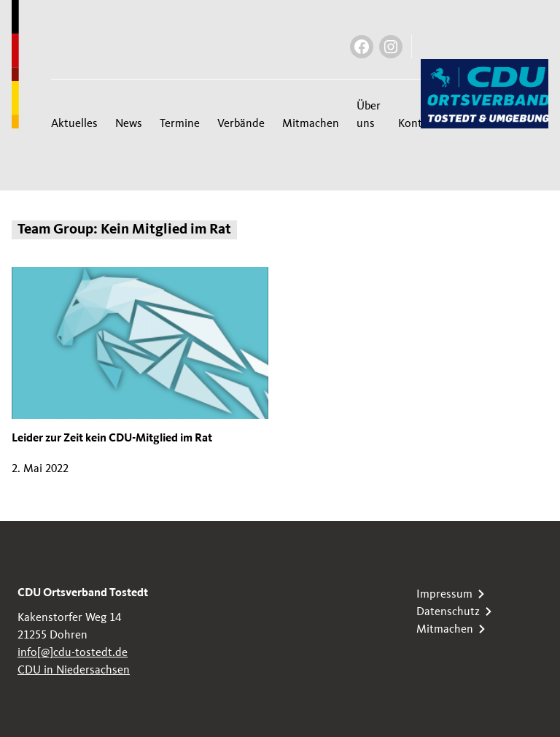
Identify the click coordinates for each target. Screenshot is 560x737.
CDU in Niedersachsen (74, 670)
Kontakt (418, 123)
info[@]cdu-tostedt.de (73, 652)
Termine (180, 123)
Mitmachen (311, 123)
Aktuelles (74, 123)
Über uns (369, 115)
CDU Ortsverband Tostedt (83, 594)
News (129, 123)
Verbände (241, 123)
